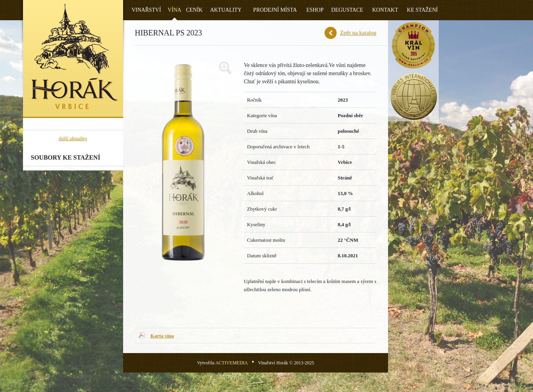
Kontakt (385, 10)
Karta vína (162, 336)
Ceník (194, 10)
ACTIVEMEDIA (232, 363)
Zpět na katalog (358, 33)
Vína (174, 10)
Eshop (315, 10)
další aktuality (73, 138)
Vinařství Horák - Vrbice (73, 59)
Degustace (347, 10)
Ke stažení (422, 10)
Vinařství (146, 10)
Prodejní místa (275, 10)
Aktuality (226, 10)
